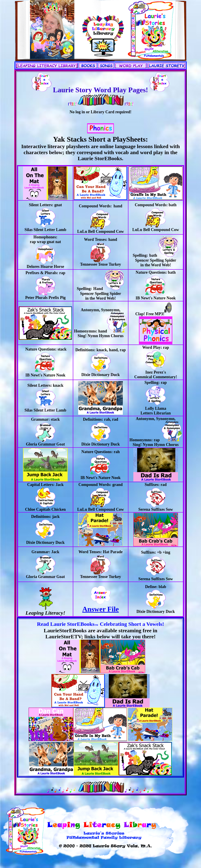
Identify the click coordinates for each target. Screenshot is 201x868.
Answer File (100, 606)
